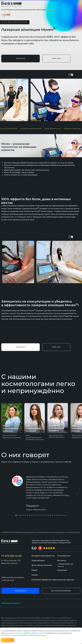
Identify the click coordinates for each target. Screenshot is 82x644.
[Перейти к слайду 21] (54, 515)
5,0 (34, 548)
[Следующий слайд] (77, 494)
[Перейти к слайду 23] (58, 515)
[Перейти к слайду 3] (20, 515)
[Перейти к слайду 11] (35, 515)
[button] (20, 59)
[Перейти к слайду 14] (41, 515)
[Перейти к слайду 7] (28, 515)
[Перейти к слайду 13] (39, 515)
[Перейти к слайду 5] (24, 515)
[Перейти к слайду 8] (29, 515)
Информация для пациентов (11, 603)
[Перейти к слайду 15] (43, 515)
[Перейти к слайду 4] (22, 515)
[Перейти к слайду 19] (51, 515)
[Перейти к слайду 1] (16, 515)
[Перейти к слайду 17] (47, 515)
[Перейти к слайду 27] (66, 515)
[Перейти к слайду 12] (37, 515)
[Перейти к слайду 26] (64, 515)
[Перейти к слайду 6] (26, 515)
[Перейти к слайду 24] (60, 515)
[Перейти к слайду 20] (53, 515)
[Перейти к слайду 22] (56, 515)
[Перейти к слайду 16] (45, 515)
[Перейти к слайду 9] (31, 515)
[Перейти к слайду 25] (62, 515)
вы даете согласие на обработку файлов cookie (25, 633)
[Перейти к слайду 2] (18, 515)
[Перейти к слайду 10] (33, 515)
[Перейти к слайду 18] (49, 515)
